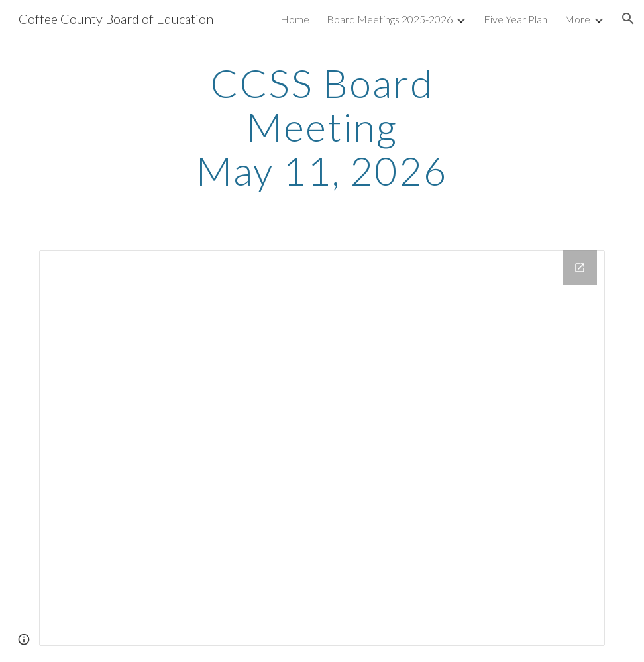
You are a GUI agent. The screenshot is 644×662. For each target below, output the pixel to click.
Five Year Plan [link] (515, 19)
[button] (628, 19)
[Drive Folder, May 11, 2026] (322, 448)
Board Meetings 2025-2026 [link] (390, 19)
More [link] (577, 19)
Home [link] (295, 19)
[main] (322, 127)
